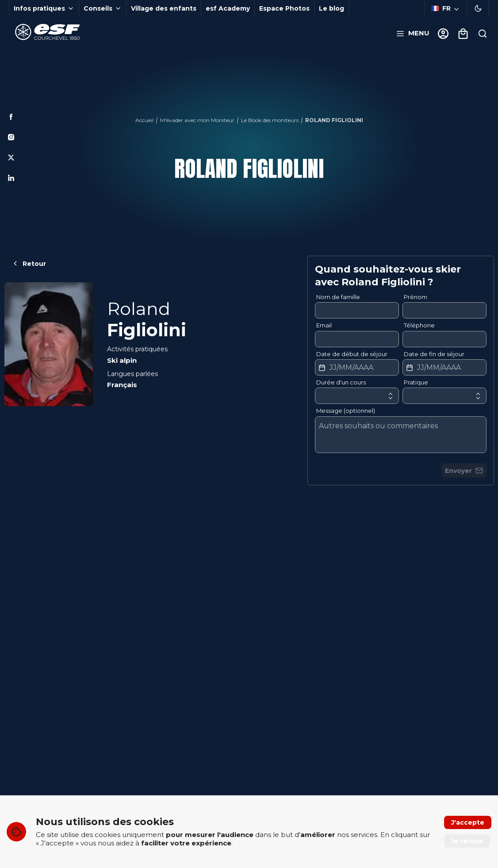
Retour (29, 264)
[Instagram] (11, 137)
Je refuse (467, 841)
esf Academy (228, 8)
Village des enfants (164, 8)
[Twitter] (11, 157)
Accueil (144, 120)
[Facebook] (11, 117)
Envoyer (464, 471)
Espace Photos (284, 8)
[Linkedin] (11, 178)
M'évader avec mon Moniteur (197, 120)
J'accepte (468, 822)
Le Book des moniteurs (270, 120)
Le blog (331, 8)
